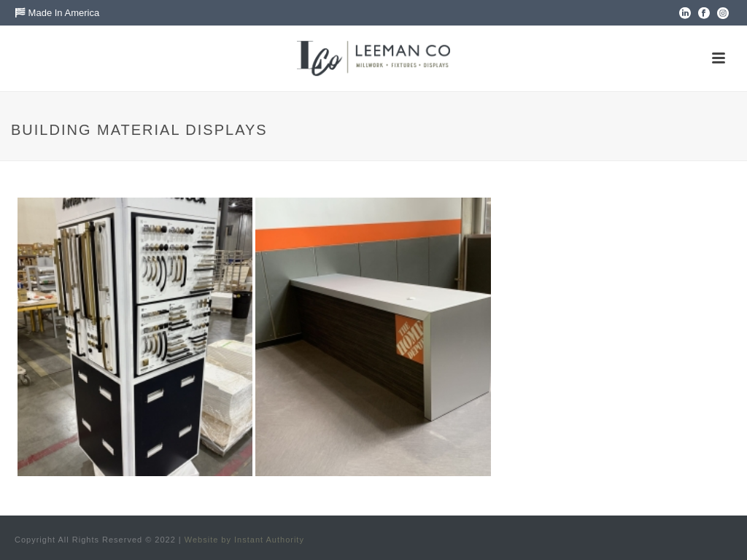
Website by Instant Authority (244, 540)
